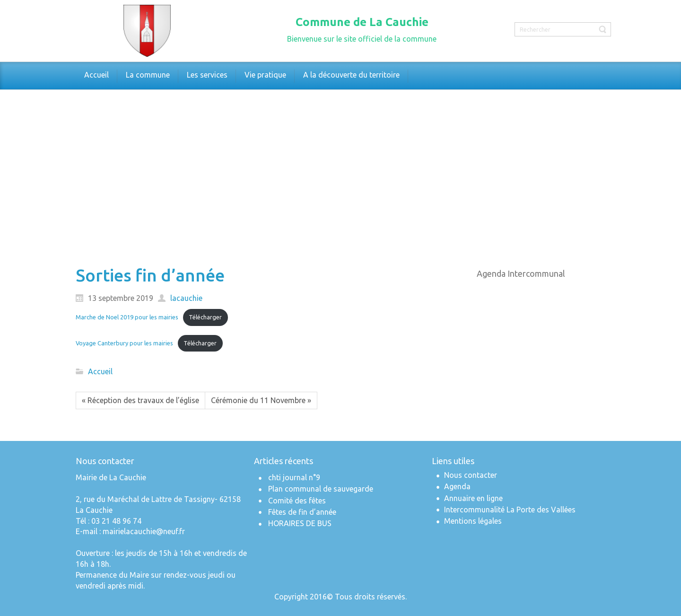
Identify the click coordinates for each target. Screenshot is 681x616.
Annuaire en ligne (473, 498)
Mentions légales (473, 521)
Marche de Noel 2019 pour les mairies (127, 317)
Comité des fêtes (297, 501)
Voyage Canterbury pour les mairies (124, 343)
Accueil (100, 371)
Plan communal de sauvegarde (321, 489)
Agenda (457, 486)
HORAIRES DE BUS (300, 523)
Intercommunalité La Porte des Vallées (510, 510)
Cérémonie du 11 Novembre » (261, 400)
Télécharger (205, 317)
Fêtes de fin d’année (302, 512)
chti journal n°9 (294, 477)
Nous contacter (471, 475)
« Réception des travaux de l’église (140, 400)
